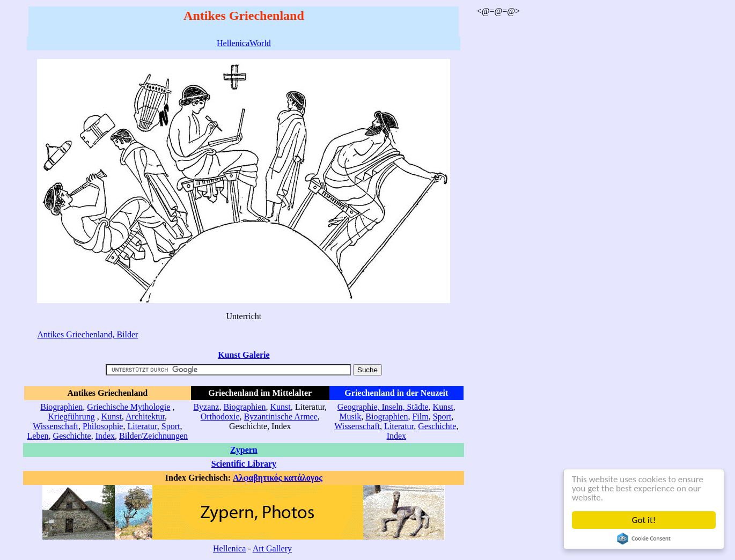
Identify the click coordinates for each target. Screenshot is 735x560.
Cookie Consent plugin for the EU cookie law (644, 539)
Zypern (244, 450)
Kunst (112, 417)
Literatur (142, 426)
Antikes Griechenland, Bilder (87, 334)
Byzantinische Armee (281, 417)
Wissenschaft (56, 426)
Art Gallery (272, 548)
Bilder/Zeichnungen (153, 436)
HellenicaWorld (244, 43)
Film (420, 417)
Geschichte (72, 436)
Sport (171, 426)
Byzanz (206, 407)
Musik (350, 417)
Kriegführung (72, 417)
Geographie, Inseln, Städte (383, 407)
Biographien (61, 407)
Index (105, 436)
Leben (38, 436)
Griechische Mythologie (128, 407)
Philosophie (103, 426)
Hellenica (229, 548)
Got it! (644, 520)
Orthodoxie (220, 417)
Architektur (145, 417)
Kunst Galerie (244, 355)
